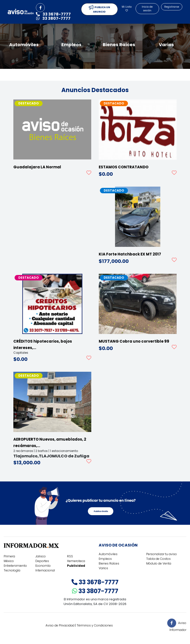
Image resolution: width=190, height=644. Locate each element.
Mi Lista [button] (127, 8)
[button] (40, 8)
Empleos (105, 559)
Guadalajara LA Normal (37, 167)
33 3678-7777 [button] (53, 14)
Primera (9, 556)
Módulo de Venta (159, 563)
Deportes (42, 561)
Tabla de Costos (158, 559)
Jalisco (41, 556)
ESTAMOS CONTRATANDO (124, 167)
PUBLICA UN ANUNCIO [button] (99, 9)
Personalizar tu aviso (162, 554)
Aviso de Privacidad (60, 625)
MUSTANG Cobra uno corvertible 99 (134, 341)
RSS (70, 556)
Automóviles (108, 554)
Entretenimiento (15, 566)
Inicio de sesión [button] (147, 9)
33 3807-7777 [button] (53, 18)
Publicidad (76, 566)
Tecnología (12, 570)
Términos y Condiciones (95, 625)
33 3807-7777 (95, 591)
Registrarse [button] (172, 7)
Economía (43, 566)
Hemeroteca (76, 561)
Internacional (45, 570)
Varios (103, 568)
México (9, 561)
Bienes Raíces (109, 563)
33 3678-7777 (95, 582)
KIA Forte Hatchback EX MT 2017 (130, 254)
